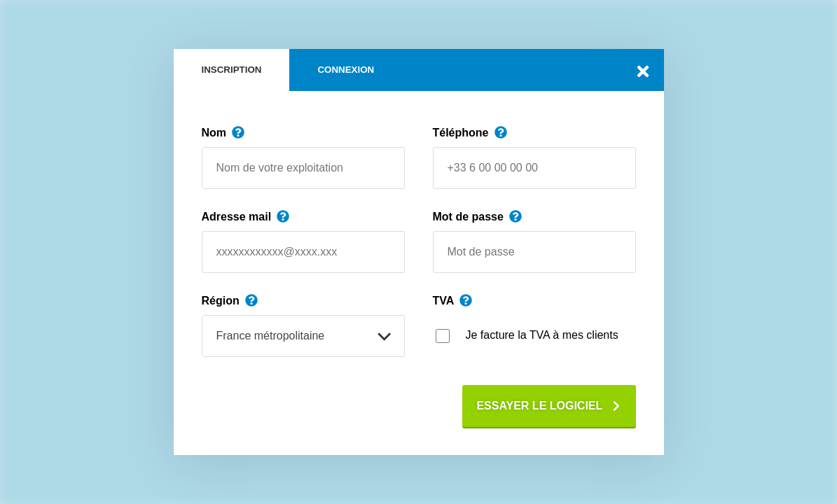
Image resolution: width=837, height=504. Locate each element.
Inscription (232, 70)
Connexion (346, 70)
